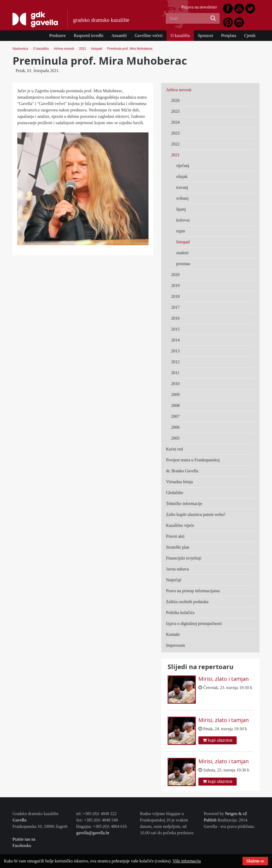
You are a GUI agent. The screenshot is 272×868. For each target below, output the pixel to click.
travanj (182, 187)
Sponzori (206, 36)
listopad (97, 49)
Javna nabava (177, 569)
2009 (175, 395)
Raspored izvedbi (89, 36)
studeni (182, 253)
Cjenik (250, 36)
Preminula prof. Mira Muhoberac (130, 49)
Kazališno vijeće (180, 525)
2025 (175, 111)
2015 (175, 329)
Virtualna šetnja (179, 482)
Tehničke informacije (184, 504)
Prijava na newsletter (199, 7)
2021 (82, 49)
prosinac (183, 264)
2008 (175, 405)
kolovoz (183, 220)
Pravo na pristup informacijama (193, 591)
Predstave (57, 36)
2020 (175, 275)
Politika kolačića (180, 613)
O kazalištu (180, 36)
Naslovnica (20, 49)
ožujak (182, 176)
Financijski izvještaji (184, 558)
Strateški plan (178, 547)
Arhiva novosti (64, 49)
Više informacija (187, 861)
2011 (175, 373)
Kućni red (175, 449)
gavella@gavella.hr (93, 833)
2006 (175, 427)
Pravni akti (175, 536)
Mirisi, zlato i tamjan (224, 679)
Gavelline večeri (149, 36)
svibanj (182, 198)
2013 (175, 351)
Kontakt (173, 634)
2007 (175, 416)
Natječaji (174, 580)
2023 (175, 133)
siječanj (183, 166)
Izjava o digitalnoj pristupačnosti (194, 623)
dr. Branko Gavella (182, 471)
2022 (175, 144)
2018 (175, 296)
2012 (175, 362)
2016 (175, 318)
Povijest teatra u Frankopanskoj (193, 460)
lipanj (181, 209)
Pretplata (229, 36)
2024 (175, 122)
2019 (175, 285)
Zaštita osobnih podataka (187, 602)
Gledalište (175, 493)
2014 (175, 340)
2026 (175, 100)
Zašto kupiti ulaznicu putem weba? (196, 514)
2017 (175, 307)
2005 (175, 438)
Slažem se (255, 861)
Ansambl (119, 36)
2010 (175, 384)
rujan (180, 231)
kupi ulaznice (218, 740)
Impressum (175, 645)
